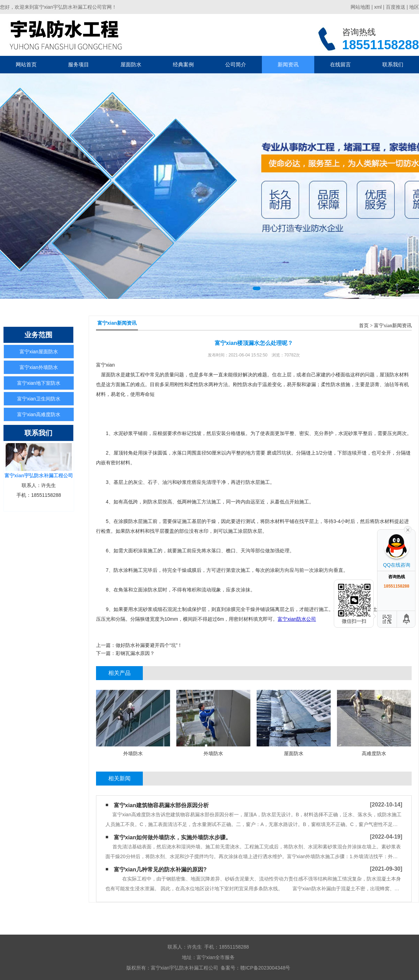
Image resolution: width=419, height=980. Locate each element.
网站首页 (26, 64)
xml (378, 7)
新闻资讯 (288, 64)
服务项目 (79, 64)
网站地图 (360, 7)
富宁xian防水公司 (297, 619)
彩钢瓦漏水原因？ (135, 653)
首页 (364, 326)
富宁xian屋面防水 (39, 352)
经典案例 (183, 64)
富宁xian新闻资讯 (393, 326)
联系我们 (393, 64)
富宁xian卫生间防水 (39, 399)
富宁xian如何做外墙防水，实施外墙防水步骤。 (172, 837)
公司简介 (236, 64)
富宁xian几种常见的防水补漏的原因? (160, 870)
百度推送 (396, 7)
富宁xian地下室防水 (39, 383)
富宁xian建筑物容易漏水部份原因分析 (161, 805)
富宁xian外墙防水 (39, 367)
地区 (414, 7)
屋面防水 (131, 64)
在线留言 (340, 64)
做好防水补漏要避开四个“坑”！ (149, 645)
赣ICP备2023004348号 (265, 968)
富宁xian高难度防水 (39, 414)
